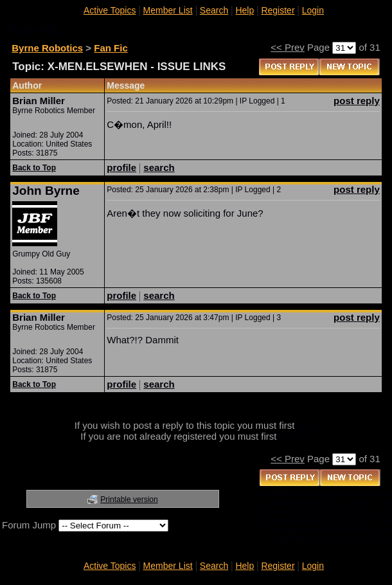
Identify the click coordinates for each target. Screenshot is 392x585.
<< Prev (288, 47)
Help (245, 10)
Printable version (129, 500)
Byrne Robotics (47, 48)
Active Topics (110, 10)
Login (313, 10)
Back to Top (34, 168)
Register (278, 10)
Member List (168, 10)
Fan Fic (111, 48)
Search (214, 10)
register (296, 436)
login (308, 425)
